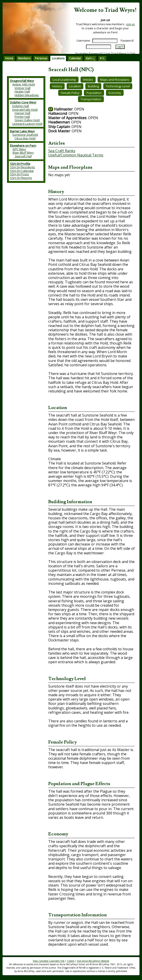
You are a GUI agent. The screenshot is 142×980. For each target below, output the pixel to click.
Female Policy (70, 93)
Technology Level (118, 86)
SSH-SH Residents (23, 167)
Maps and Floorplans (115, 80)
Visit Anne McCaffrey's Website (93, 961)
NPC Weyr (19, 149)
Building (93, 86)
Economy (115, 93)
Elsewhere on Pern (23, 146)
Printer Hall (22, 117)
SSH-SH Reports (21, 178)
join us (131, 24)
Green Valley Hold (27, 120)
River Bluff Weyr (23, 153)
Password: (127, 41)
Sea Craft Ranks (62, 151)
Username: (84, 41)
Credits (117, 58)
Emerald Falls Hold (25, 110)
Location (75, 86)
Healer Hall (22, 91)
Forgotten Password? (89, 54)
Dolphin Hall (21, 106)
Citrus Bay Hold (25, 138)
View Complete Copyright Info (49, 961)
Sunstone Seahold (25, 135)
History (57, 86)
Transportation (91, 99)
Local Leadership (64, 80)
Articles (88, 80)
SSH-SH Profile (20, 164)
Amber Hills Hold (24, 84)
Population (94, 93)
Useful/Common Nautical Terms (76, 155)
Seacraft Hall (23, 156)
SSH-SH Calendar (22, 171)
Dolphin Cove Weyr (23, 102)
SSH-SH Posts (19, 174)
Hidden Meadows (27, 95)
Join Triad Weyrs (116, 54)
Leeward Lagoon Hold (27, 124)
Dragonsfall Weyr (22, 81)
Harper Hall (22, 113)
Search (105, 58)
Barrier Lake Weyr (22, 131)
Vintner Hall (23, 88)
